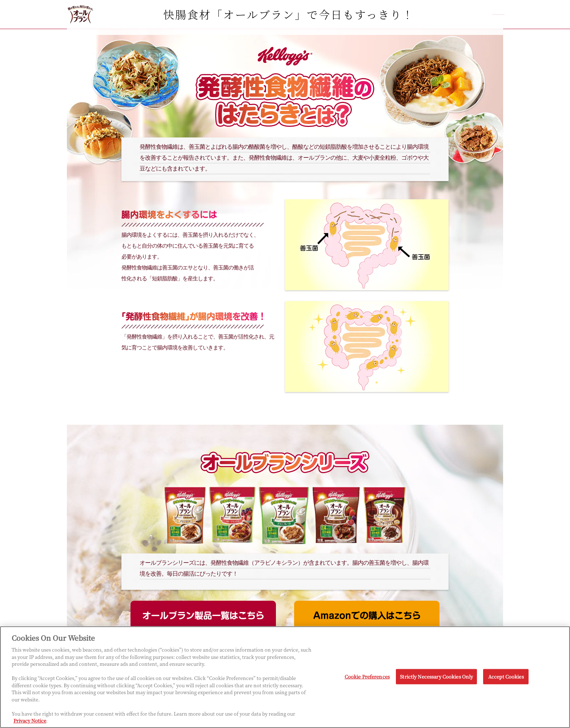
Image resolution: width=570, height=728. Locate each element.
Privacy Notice (30, 721)
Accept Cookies (506, 677)
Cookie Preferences (367, 677)
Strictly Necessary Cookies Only (436, 677)
